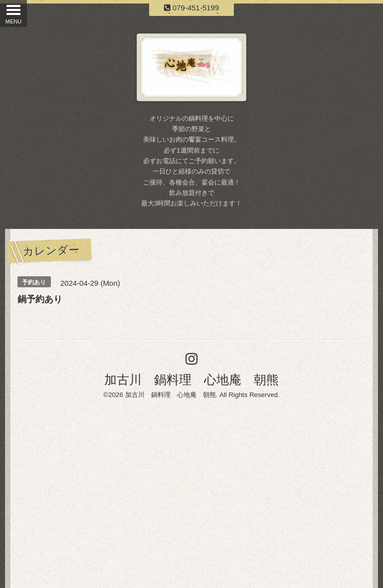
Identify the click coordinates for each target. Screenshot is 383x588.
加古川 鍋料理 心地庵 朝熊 (191, 380)
